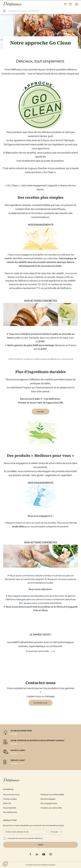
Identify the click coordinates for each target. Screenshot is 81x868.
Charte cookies (10, 799)
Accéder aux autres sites (51, 808)
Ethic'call (7, 803)
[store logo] (12, 4)
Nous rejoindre (10, 808)
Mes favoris (65, 4)
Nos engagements (49, 803)
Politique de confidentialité (52, 794)
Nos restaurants (10, 812)
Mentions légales (48, 799)
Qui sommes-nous (11, 794)
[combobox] (40, 11)
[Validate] (40, 845)
